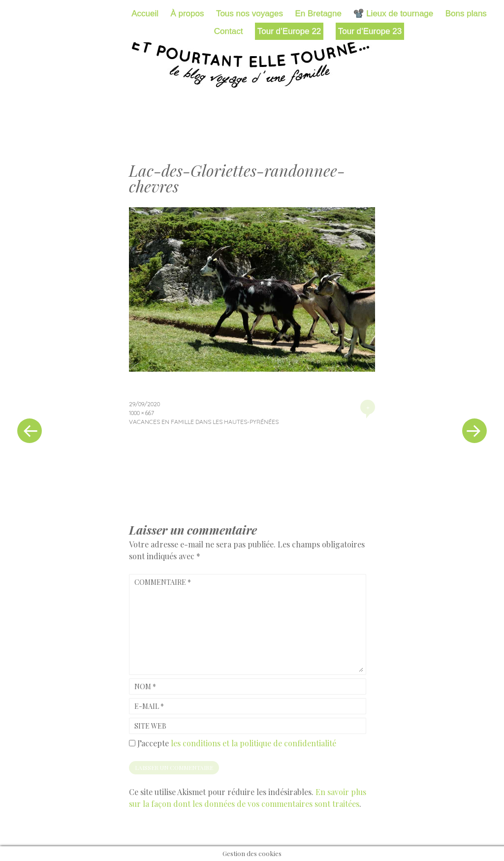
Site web (150, 726)
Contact (229, 31)
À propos (187, 14)
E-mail (149, 706)
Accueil (145, 14)
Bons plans (466, 14)
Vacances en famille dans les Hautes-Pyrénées (204, 422)
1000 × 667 (142, 413)
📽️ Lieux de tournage (393, 14)
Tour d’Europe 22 (289, 31)
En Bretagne (318, 14)
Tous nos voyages (250, 14)
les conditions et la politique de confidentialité (253, 743)
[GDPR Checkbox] (132, 743)
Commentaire (163, 582)
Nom (145, 686)
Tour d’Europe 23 (370, 31)
